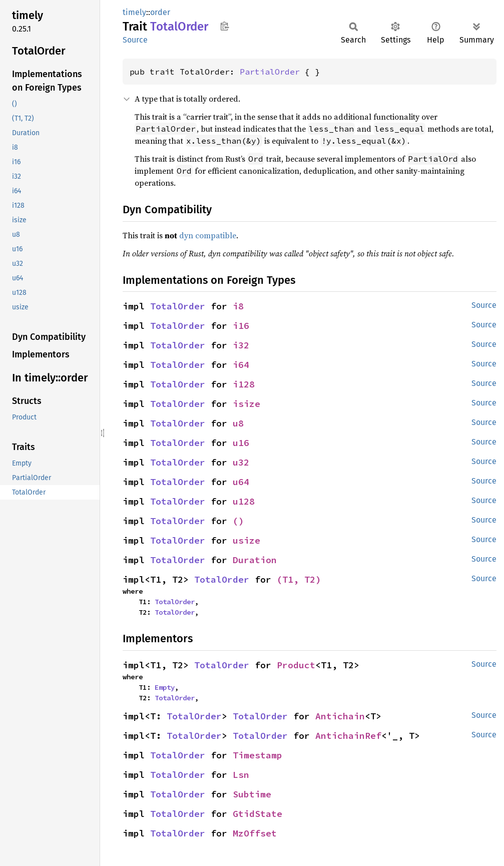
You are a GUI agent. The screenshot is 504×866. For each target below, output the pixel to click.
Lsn (241, 775)
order (160, 12)
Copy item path (224, 26)
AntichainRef (348, 736)
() (238, 521)
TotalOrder (178, 306)
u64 (241, 482)
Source (135, 40)
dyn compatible (208, 235)
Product (296, 665)
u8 (238, 423)
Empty (165, 687)
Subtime (252, 794)
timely (134, 12)
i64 (241, 365)
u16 (241, 443)
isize (246, 404)
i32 (241, 345)
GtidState (258, 814)
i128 (244, 384)
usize (246, 540)
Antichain (340, 716)
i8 (238, 306)
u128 (244, 501)
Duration (255, 560)
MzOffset (255, 833)
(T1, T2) (299, 579)
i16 (241, 326)
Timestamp (258, 755)
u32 (241, 462)
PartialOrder (270, 72)
